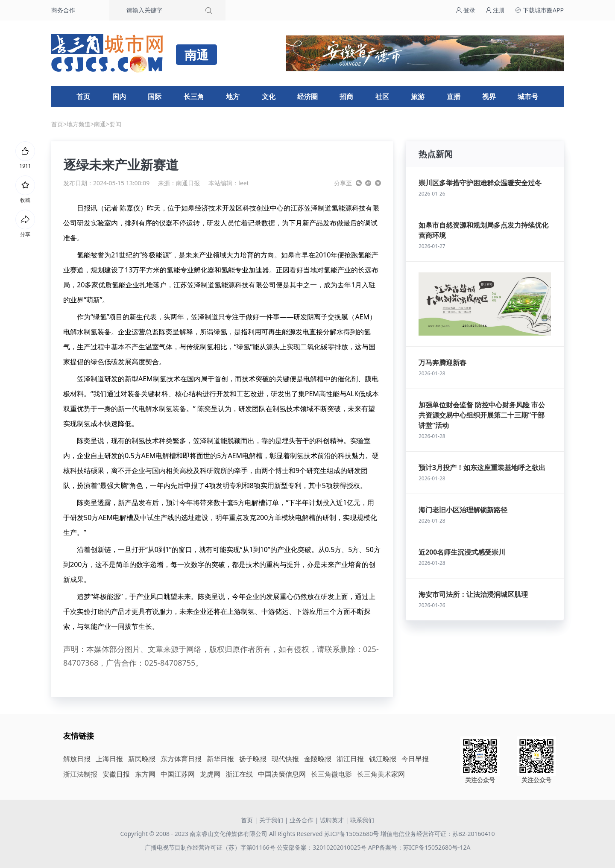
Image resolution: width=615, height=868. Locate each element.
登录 (466, 10)
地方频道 (79, 124)
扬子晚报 (253, 759)
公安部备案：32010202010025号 (322, 847)
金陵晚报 (318, 759)
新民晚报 (142, 759)
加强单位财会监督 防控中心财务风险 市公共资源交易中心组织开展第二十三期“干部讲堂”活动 (482, 415)
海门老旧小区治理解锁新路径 (463, 510)
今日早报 (415, 759)
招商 (346, 96)
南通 (100, 124)
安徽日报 (116, 774)
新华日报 (220, 759)
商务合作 (63, 10)
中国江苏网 (178, 774)
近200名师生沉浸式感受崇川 (462, 552)
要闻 (115, 124)
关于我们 (271, 820)
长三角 (194, 96)
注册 (495, 10)
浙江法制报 (80, 774)
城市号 (528, 96)
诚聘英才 (332, 820)
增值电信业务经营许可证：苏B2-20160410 (438, 834)
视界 (489, 96)
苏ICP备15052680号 (351, 834)
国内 (119, 96)
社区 (382, 96)
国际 (155, 96)
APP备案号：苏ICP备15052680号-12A (419, 847)
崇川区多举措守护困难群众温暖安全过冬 (480, 183)
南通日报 (188, 183)
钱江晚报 (383, 759)
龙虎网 (210, 774)
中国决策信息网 (282, 774)
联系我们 (362, 820)
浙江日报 (350, 759)
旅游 (418, 96)
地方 (233, 96)
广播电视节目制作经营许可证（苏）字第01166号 (211, 847)
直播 (454, 96)
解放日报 (77, 759)
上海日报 (109, 759)
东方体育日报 (181, 759)
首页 (83, 96)
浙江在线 (239, 774)
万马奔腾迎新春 (442, 362)
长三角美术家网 (381, 774)
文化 (269, 96)
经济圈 (307, 96)
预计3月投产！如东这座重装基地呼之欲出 (482, 468)
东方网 (145, 774)
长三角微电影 (331, 774)
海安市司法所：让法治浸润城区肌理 (473, 594)
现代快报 (285, 759)
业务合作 (302, 820)
